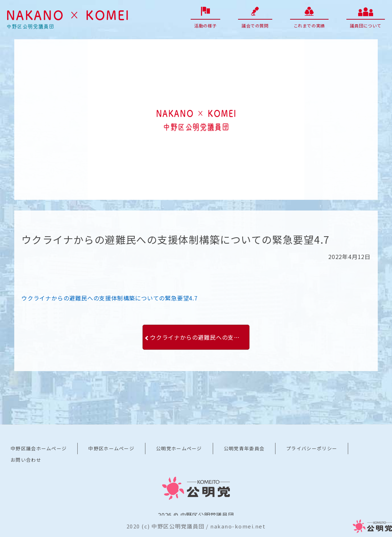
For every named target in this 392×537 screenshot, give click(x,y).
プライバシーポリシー (312, 448)
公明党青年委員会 (244, 448)
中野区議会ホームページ (39, 448)
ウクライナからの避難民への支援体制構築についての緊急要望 (200, 337)
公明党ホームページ (179, 448)
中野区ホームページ (111, 448)
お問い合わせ (26, 460)
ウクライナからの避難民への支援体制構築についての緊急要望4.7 (110, 298)
